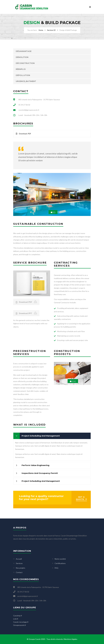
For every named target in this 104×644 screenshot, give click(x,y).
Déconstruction (25, 63)
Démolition (22, 57)
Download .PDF (23, 134)
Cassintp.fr (18, 616)
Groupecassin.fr (20, 625)
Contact (19, 572)
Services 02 (51, 30)
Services (19, 563)
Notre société (60, 559)
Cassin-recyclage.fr (21, 622)
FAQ (56, 568)
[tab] (52, 436)
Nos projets (21, 568)
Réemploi (21, 69)
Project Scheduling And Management (41, 436)
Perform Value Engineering (35, 465)
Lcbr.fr (16, 619)
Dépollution (23, 75)
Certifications (60, 563)
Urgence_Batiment (26, 81)
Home (41, 30)
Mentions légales (70, 639)
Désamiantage (24, 51)
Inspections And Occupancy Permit (40, 473)
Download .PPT (24, 313)
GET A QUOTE (80, 498)
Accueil (19, 559)
